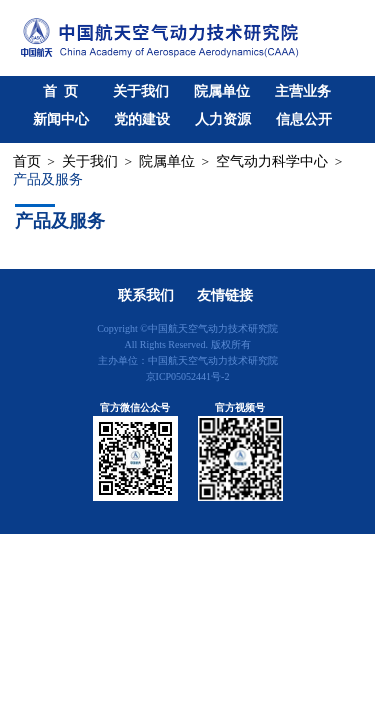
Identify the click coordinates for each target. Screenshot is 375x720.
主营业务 (303, 91)
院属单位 (222, 91)
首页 (27, 161)
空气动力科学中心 (272, 161)
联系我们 (146, 295)
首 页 (60, 91)
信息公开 (304, 119)
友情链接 (225, 295)
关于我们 (141, 91)
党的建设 (142, 119)
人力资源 (223, 119)
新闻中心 (61, 119)
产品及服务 (48, 179)
